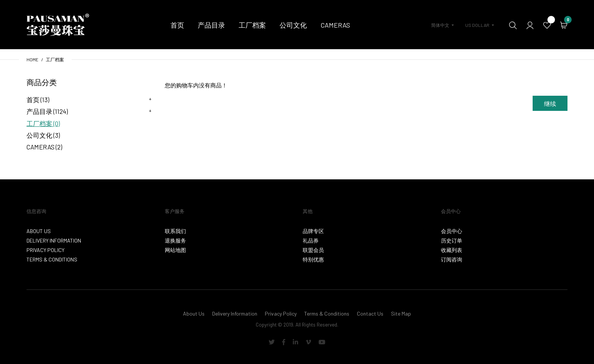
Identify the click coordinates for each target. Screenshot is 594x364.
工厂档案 (55, 59)
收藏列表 (452, 250)
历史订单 (452, 240)
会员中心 (452, 231)
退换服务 (175, 240)
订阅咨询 (452, 259)
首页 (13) (38, 100)
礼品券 (311, 240)
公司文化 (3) (43, 135)
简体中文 (440, 25)
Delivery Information (54, 240)
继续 (550, 103)
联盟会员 (313, 250)
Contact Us (370, 313)
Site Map (401, 313)
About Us (39, 231)
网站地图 (175, 250)
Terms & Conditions (52, 259)
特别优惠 (313, 259)
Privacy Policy (45, 250)
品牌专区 (313, 231)
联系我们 (175, 231)
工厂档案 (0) (43, 123)
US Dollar (477, 25)
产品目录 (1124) (47, 111)
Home (32, 59)
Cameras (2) (44, 147)
